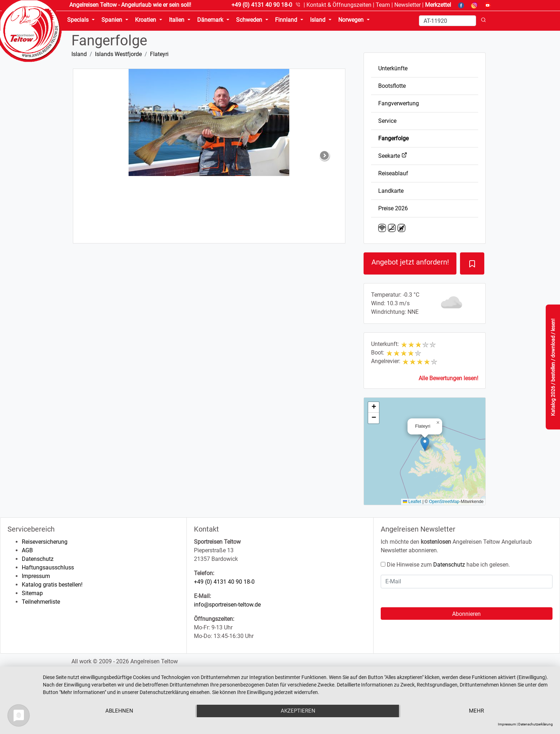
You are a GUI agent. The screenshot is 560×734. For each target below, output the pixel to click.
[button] (425, 444)
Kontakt (339, 5)
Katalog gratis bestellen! (52, 585)
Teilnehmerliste (41, 602)
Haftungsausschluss (48, 567)
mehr (477, 711)
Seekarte (393, 156)
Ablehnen (119, 711)
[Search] (447, 21)
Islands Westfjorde (118, 54)
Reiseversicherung (45, 542)
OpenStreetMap (444, 502)
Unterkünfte (393, 68)
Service (387, 121)
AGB (27, 550)
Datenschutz (38, 559)
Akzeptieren (298, 711)
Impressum (36, 576)
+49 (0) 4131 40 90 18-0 (224, 582)
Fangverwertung (399, 103)
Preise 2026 (393, 208)
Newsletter (407, 5)
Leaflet (412, 502)
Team (383, 5)
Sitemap (32, 593)
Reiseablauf (393, 173)
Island (79, 54)
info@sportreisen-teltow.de (227, 605)
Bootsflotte (392, 86)
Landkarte (391, 191)
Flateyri (159, 54)
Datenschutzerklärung (536, 724)
